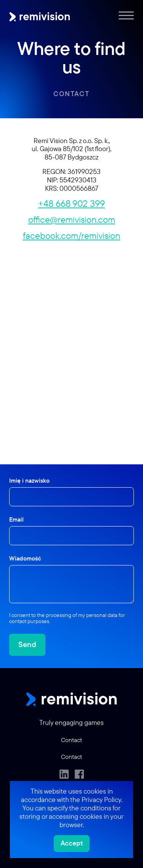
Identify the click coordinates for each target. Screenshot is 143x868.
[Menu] (126, 15)
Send (27, 644)
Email (16, 519)
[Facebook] (79, 774)
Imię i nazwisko (29, 480)
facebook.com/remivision (71, 235)
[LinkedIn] (64, 774)
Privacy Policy (101, 800)
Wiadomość (25, 558)
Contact (71, 94)
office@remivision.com (72, 219)
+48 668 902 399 (71, 203)
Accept (72, 843)
